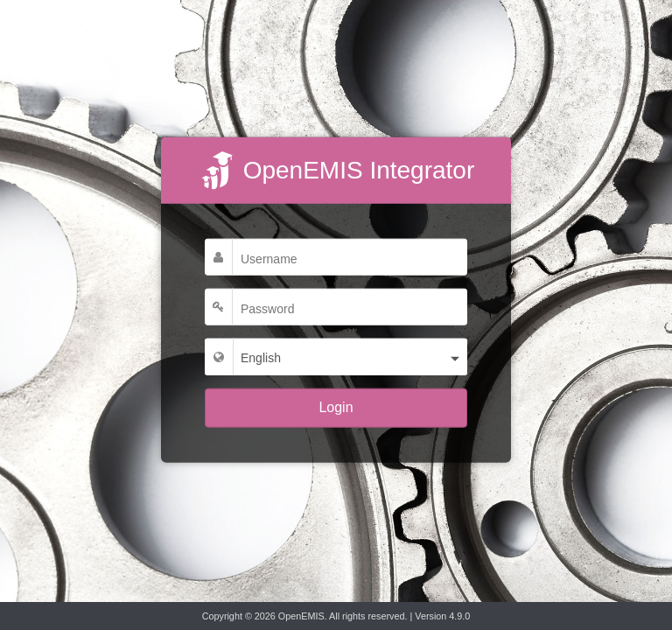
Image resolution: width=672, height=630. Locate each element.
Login (336, 407)
